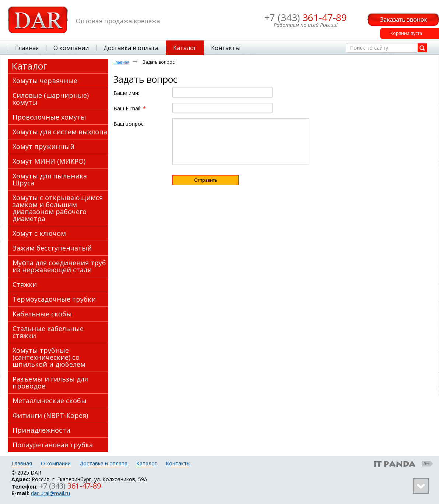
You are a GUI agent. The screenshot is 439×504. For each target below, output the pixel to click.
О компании (56, 463)
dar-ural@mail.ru (50, 493)
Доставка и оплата (103, 463)
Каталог (29, 66)
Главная (121, 62)
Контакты (178, 463)
